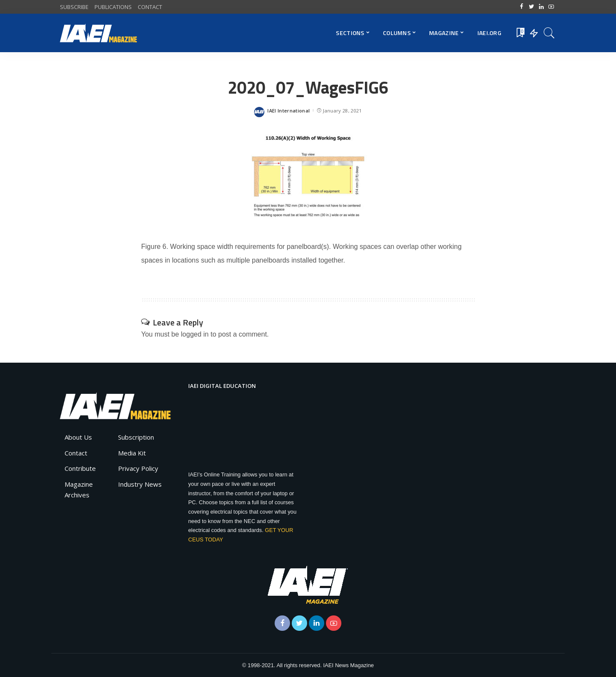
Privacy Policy (138, 468)
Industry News (140, 484)
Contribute (80, 468)
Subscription (136, 437)
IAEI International (289, 111)
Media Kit (132, 453)
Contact (76, 453)
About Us (78, 437)
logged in (195, 334)
